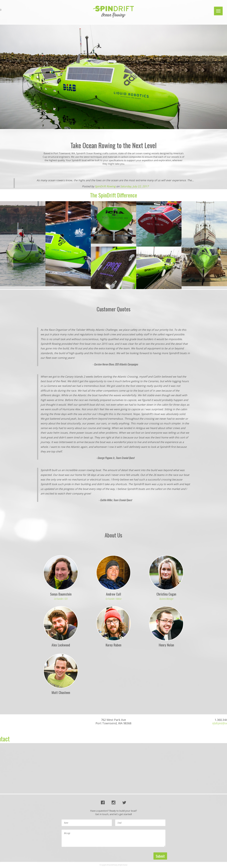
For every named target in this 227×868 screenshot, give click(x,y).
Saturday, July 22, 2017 (134, 186)
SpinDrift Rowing (105, 186)
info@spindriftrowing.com (15, 13)
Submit (160, 856)
